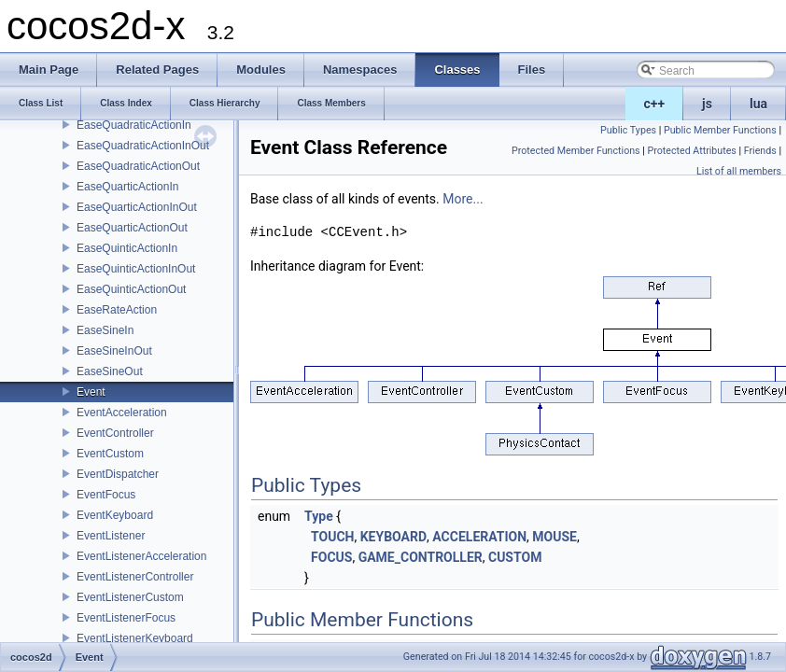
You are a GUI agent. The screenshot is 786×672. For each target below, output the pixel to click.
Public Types (628, 130)
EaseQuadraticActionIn (134, 125)
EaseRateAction (117, 310)
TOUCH (332, 537)
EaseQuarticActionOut (132, 228)
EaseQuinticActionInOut (136, 269)
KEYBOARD (393, 537)
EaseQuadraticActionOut (138, 166)
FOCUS (331, 557)
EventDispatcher (118, 474)
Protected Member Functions (576, 151)
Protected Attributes (691, 151)
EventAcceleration (122, 413)
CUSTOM (515, 557)
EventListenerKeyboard (135, 638)
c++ (655, 104)
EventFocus (106, 495)
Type (319, 516)
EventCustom (110, 454)
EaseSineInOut (114, 351)
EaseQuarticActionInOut (137, 207)
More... (463, 199)
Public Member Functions (720, 130)
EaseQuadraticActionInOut (143, 146)
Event (91, 392)
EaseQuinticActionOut (131, 289)
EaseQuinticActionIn (127, 248)
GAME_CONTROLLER (421, 557)
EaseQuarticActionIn (127, 187)
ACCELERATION (479, 537)
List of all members (739, 171)
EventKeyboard (115, 515)
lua (758, 104)
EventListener (111, 536)
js (707, 104)
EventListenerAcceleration (141, 556)
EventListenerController (135, 577)
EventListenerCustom (130, 597)
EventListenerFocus (126, 618)
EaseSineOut (110, 371)
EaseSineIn (105, 330)
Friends (760, 151)
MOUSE (554, 537)
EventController (115, 433)
